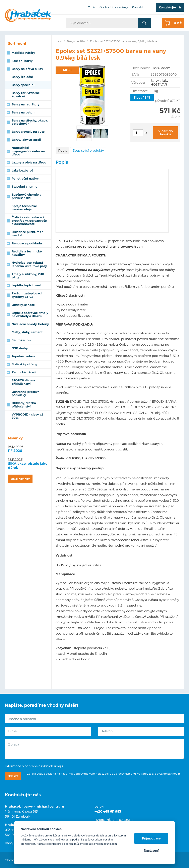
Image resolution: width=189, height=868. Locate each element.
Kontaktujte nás (170, 7)
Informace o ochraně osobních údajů (34, 766)
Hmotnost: (140, 91)
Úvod (59, 41)
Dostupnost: (141, 68)
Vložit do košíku (166, 133)
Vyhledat (145, 23)
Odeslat (13, 776)
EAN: (135, 74)
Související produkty (88, 151)
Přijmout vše (151, 838)
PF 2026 (15, 451)
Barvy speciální (76, 41)
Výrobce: (138, 82)
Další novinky (20, 479)
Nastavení (151, 851)
